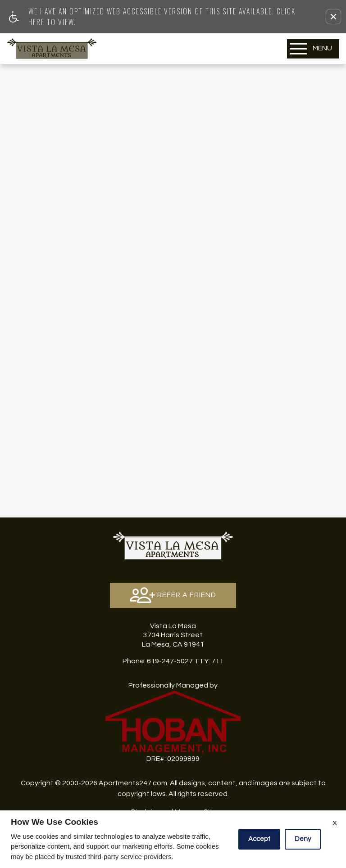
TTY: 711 (173, 661)
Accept (259, 839)
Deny (303, 839)
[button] (333, 17)
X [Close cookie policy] (335, 823)
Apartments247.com (133, 783)
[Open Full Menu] (313, 49)
